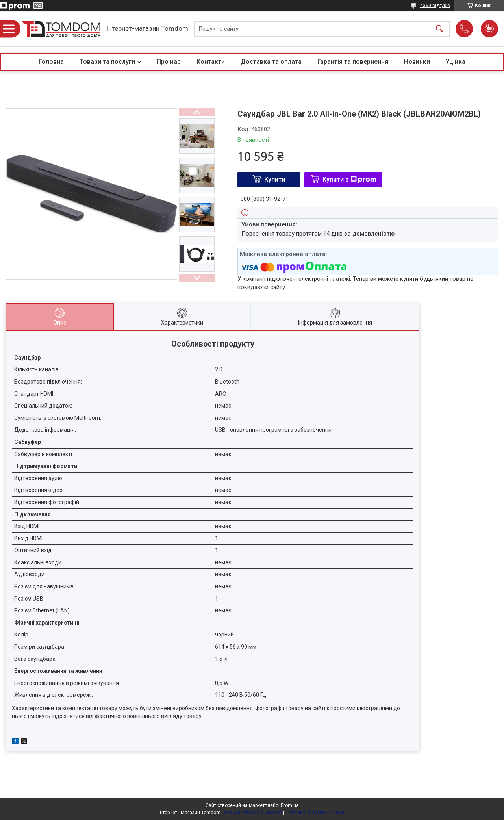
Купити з (349, 179)
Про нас (169, 62)
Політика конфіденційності (316, 813)
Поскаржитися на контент (253, 813)
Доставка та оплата (271, 62)
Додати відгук (489, 29)
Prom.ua (290, 805)
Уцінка (456, 62)
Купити (275, 179)
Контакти (211, 62)
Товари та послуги (107, 62)
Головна (51, 62)
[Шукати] (439, 29)
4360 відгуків (435, 6)
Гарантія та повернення (353, 62)
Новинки (417, 62)
